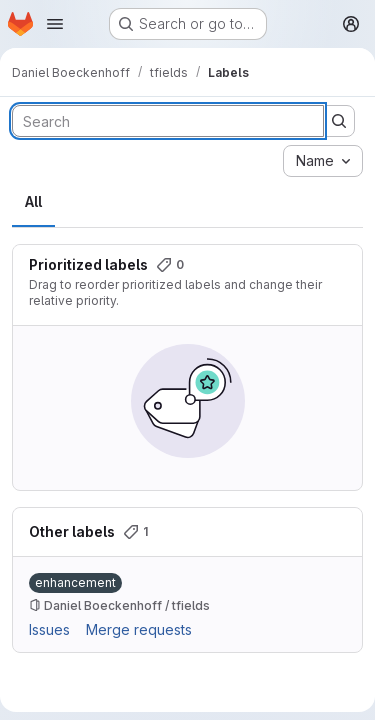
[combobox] (323, 161)
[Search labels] (168, 121)
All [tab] (33, 201)
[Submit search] (339, 121)
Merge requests (139, 629)
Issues (49, 629)
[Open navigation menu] (55, 24)
